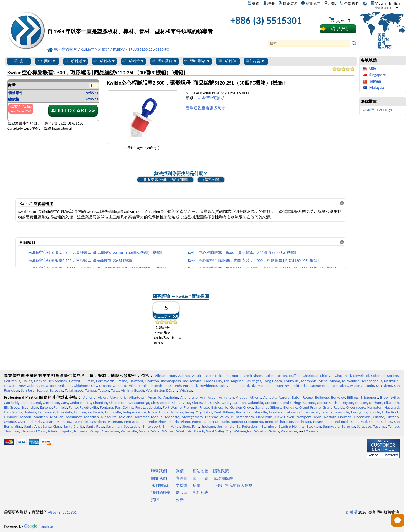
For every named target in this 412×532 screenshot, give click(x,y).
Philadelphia (138, 386)
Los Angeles (234, 381)
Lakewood (293, 412)
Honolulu (65, 412)
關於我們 (311, 3)
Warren (168, 431)
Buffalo (295, 376)
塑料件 (227, 61)
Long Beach (273, 381)
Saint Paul (359, 422)
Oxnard (49, 422)
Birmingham (252, 376)
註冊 (269, 3)
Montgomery (192, 417)
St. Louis (56, 390)
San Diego (384, 386)
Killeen (229, 412)
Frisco (204, 407)
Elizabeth (392, 403)
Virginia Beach (132, 390)
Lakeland (276, 412)
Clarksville (200, 403)
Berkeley (338, 397)
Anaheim (171, 397)
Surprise (348, 426)
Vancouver (111, 431)
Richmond (241, 386)
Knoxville (243, 412)
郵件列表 (200, 493)
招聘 (155, 500)
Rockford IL (299, 386)
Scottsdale (132, 426)
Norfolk (330, 417)
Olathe (378, 417)
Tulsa (115, 390)
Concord (272, 403)
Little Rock (390, 412)
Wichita (186, 390)
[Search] (309, 43)
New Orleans (29, 386)
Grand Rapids (333, 407)
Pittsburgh (173, 386)
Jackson (176, 412)
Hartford (136, 381)
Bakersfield (213, 376)
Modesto (172, 417)
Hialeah (30, 412)
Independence (135, 412)
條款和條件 (223, 478)
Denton (361, 403)
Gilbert (275, 407)
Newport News (309, 417)
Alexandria (118, 397)
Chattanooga (139, 403)
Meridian (91, 417)
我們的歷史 (161, 493)
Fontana (106, 407)
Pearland (131, 422)
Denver (40, 381)
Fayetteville (89, 407)
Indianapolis (171, 381)
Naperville (264, 417)
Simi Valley (171, 426)
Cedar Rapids (81, 403)
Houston (152, 381)
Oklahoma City (85, 386)
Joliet (208, 412)
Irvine (153, 412)
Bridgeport (369, 397)
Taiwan (375, 81)
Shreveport (152, 426)
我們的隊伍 (161, 485)
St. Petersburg (248, 426)
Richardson (284, 422)
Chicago (326, 376)
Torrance (81, 431)
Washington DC (158, 390)
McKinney (74, 417)
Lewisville (341, 412)
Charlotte (310, 376)
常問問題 (200, 478)
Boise (269, 376)
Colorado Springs (385, 376)
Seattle (42, 390)
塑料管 (132, 61)
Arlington (226, 397)
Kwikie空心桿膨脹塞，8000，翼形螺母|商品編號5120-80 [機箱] (242, 253)
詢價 (180, 471)
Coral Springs (291, 403)
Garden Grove (241, 407)
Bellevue (322, 397)
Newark (10, 386)
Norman (345, 417)
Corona (309, 403)
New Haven (285, 417)
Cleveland (361, 376)
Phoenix (156, 386)
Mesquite (109, 417)
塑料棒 (104, 61)
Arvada (242, 397)
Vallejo (95, 431)
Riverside (258, 386)
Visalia (144, 431)
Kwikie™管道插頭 (210, 98)
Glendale (290, 407)
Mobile (157, 417)
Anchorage (189, 397)
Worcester (289, 431)
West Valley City (219, 431)
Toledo (53, 431)
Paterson (115, 422)
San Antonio (364, 386)
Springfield (226, 426)
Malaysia (377, 88)
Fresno (122, 381)
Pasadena (98, 422)
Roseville (320, 422)
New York (49, 386)
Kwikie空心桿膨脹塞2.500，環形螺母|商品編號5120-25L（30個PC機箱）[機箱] (95, 253)
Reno (269, 422)
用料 (46, 61)
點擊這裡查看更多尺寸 (205, 108)
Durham (375, 403)
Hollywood (47, 412)
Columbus (12, 381)
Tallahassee (74, 390)
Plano (185, 422)
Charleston (118, 403)
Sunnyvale (331, 426)
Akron (103, 397)
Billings (352, 397)
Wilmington (243, 431)
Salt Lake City (342, 386)
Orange (10, 422)
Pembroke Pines (153, 422)
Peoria (174, 422)
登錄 (253, 3)
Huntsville (113, 412)
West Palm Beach (190, 431)
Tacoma (380, 426)
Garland (261, 407)
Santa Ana (32, 426)
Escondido (30, 407)
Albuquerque (165, 376)
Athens (255, 397)
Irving (164, 412)
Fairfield (60, 407)
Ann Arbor (208, 397)
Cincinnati (343, 376)
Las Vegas (253, 381)
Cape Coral (32, 403)
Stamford (269, 426)
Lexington (359, 412)
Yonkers (312, 431)
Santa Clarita (74, 426)
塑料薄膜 (163, 61)
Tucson (103, 390)
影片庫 (182, 493)
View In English (385, 3)
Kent (218, 412)
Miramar (142, 417)
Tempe (393, 426)
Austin (197, 376)
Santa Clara (52, 426)
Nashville (392, 381)
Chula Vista (181, 403)
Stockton (314, 426)
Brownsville (390, 397)
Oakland (65, 386)
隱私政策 (221, 471)
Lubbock (11, 417)
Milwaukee (351, 381)
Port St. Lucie (218, 422)
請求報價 (211, 180)
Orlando (119, 386)
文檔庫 (182, 485)
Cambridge (13, 403)
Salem (374, 422)
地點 (330, 3)
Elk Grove (12, 407)
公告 (180, 500)
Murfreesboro (243, 417)
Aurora (284, 397)
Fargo (73, 407)
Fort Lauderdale (148, 407)
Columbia (255, 403)
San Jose (28, 390)
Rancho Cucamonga (247, 422)
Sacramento (320, 386)
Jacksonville (192, 381)
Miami (335, 381)
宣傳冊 (182, 478)
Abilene (89, 397)
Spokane (208, 426)
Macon (26, 417)
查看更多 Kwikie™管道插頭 (165, 180)
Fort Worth (105, 381)
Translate (38, 526)
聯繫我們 (349, 3)
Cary (65, 403)
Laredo (326, 412)
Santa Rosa (95, 426)
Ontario (393, 417)
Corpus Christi (328, 403)
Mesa (323, 381)
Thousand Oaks (33, 431)
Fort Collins (124, 407)
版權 (353, 512)
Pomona (199, 422)
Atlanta (184, 376)
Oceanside (362, 417)
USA (373, 69)
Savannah (114, 426)
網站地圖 (200, 471)
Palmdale (81, 422)
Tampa (91, 390)
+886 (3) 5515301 (266, 21)
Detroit (75, 381)
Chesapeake (161, 403)
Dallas (27, 381)
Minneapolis (372, 381)
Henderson (13, 412)
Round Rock (339, 422)
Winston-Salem (266, 431)
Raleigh (225, 386)
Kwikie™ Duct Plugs (376, 110)
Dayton (347, 403)
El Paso (88, 381)
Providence (208, 386)
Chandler (100, 403)
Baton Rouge (302, 397)
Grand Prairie (310, 407)
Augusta (270, 397)
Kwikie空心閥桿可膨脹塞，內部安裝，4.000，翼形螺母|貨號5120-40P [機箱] (254, 260)
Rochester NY (278, 386)
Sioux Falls (190, 426)
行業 (255, 61)
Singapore (378, 75)
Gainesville (219, 407)
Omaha (105, 386)
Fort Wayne (172, 407)
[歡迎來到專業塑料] (130, 22)
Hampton (375, 407)
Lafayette (260, 412)
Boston (281, 376)
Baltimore (232, 376)
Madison (41, 417)
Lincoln (374, 412)
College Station (234, 403)
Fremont (191, 407)
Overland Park (29, 422)
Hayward (392, 407)
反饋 (197, 485)
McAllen (57, 417)
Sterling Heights (292, 426)
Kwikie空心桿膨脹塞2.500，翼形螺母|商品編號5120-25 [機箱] (81, 260)
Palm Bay (64, 422)
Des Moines (57, 381)
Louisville (291, 381)
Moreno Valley (217, 417)
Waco (156, 431)
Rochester (303, 422)
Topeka (66, 431)
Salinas (386, 422)
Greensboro (356, 407)
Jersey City (193, 412)
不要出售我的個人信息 (233, 485)
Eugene (46, 407)
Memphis (309, 381)
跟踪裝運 (288, 3)
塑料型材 (196, 61)
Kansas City (213, 381)
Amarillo (154, 397)
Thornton (11, 431)
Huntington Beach (88, 412)
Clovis (215, 403)
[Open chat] (398, 520)
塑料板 (75, 61)
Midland (126, 417)
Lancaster (311, 412)
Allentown (137, 397)
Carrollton (51, 403)
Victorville (129, 431)
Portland (190, 386)
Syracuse (364, 426)
